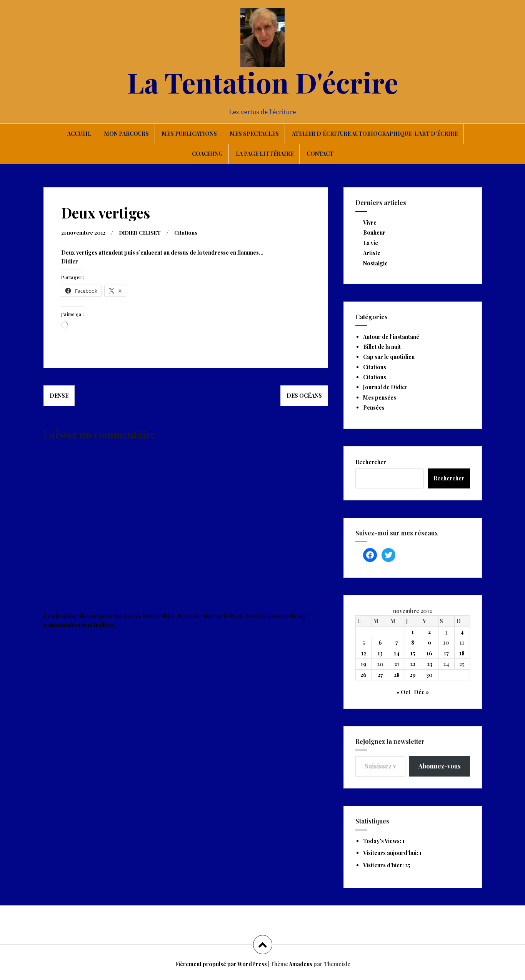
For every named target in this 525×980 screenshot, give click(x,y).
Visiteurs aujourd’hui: (391, 853)
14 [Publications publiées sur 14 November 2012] (397, 653)
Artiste (372, 253)
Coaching (207, 154)
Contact (320, 154)
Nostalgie (375, 263)
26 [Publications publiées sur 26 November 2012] (363, 675)
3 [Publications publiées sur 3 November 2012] (446, 632)
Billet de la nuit (382, 347)
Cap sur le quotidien (389, 357)
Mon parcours (127, 134)
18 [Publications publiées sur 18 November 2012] (462, 653)
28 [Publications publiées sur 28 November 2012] (397, 675)
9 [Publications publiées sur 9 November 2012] (429, 642)
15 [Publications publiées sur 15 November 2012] (413, 653)
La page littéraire (265, 154)
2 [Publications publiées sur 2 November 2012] (429, 632)
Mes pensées (380, 397)
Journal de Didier (385, 387)
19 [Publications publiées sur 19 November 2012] (364, 664)
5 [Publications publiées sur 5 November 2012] (364, 642)
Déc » (421, 692)
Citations (191, 232)
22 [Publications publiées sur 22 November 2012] (413, 664)
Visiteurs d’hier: (384, 865)
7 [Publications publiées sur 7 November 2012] (397, 642)
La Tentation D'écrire (263, 82)
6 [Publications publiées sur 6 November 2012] (380, 642)
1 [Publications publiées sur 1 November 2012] (413, 632)
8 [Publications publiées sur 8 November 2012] (413, 642)
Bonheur (374, 232)
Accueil (79, 134)
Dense (59, 396)
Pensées (374, 407)
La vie (371, 243)
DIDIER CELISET (143, 232)
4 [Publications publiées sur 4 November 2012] (462, 632)
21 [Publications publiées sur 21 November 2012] (397, 664)
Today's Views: (383, 841)
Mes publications (189, 134)
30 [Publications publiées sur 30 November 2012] (429, 675)
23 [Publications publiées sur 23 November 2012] (430, 664)
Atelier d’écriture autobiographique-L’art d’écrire (375, 134)
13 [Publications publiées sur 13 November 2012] (380, 653)
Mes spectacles (254, 134)
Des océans (304, 396)
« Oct (403, 692)
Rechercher (371, 462)
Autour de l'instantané (391, 337)
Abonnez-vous (440, 766)
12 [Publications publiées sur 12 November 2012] (364, 653)
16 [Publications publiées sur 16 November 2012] (429, 653)
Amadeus (301, 964)
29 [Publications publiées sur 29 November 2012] (413, 675)
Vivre (370, 222)
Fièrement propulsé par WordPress (221, 964)
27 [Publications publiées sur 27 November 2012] (380, 675)
